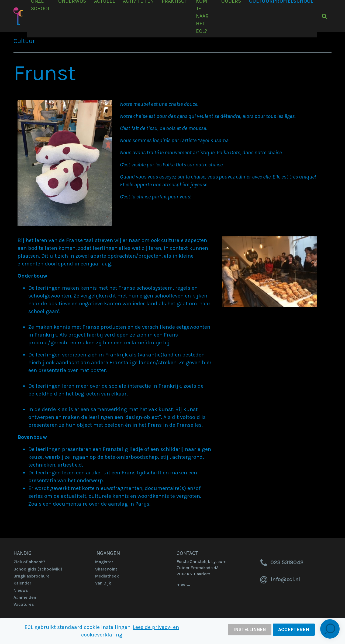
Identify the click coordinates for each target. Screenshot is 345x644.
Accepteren (294, 629)
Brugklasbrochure (32, 576)
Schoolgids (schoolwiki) (38, 569)
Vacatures (24, 604)
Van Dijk (103, 583)
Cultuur (24, 41)
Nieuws (21, 590)
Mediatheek (107, 576)
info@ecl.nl (279, 580)
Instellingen (250, 629)
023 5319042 (281, 563)
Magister (104, 562)
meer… (183, 584)
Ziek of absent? (29, 562)
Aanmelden (25, 597)
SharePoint (106, 569)
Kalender (22, 583)
